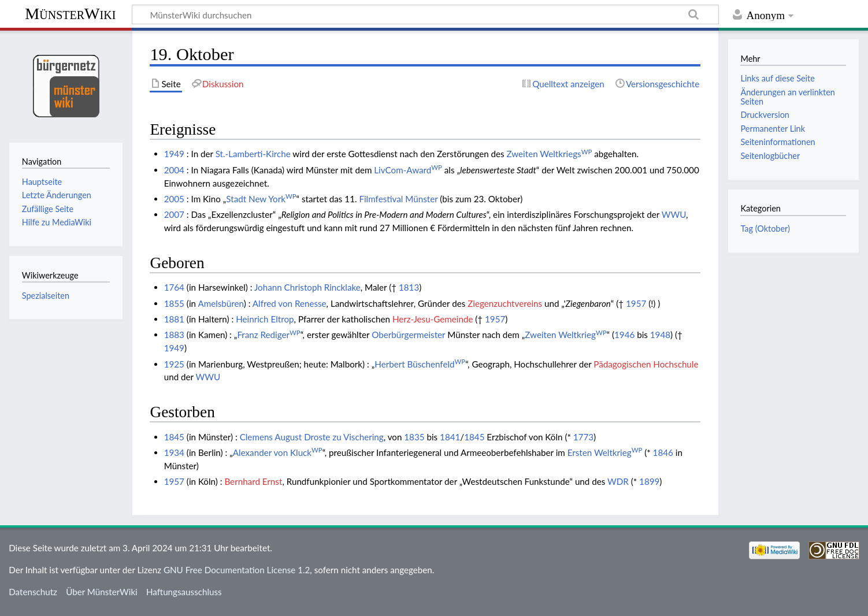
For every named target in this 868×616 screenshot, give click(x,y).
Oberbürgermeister (408, 335)
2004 (174, 170)
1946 (624, 335)
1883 (174, 335)
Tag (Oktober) (765, 229)
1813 (409, 287)
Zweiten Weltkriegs (550, 154)
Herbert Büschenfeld (420, 364)
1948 (660, 335)
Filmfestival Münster (398, 199)
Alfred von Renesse (290, 303)
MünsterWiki (70, 14)
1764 (174, 287)
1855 (174, 303)
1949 (174, 154)
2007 (174, 214)
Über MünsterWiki (102, 592)
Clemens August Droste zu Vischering (312, 437)
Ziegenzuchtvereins (505, 303)
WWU (674, 214)
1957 (636, 303)
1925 (174, 364)
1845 (174, 437)
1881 (174, 319)
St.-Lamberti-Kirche (253, 154)
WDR (618, 481)
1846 (663, 452)
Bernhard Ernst (253, 481)
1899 (649, 481)
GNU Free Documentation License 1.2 (237, 570)
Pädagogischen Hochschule (646, 364)
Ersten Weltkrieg (605, 452)
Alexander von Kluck (278, 452)
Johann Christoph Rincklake (307, 287)
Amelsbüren (220, 303)
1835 (414, 437)
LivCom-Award (408, 170)
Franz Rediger (268, 335)
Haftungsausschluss (184, 592)
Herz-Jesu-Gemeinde (433, 319)
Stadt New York (261, 199)
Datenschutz (33, 592)
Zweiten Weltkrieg (565, 335)
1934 (174, 452)
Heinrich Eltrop (265, 319)
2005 (174, 199)
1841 (450, 437)
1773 (583, 437)
